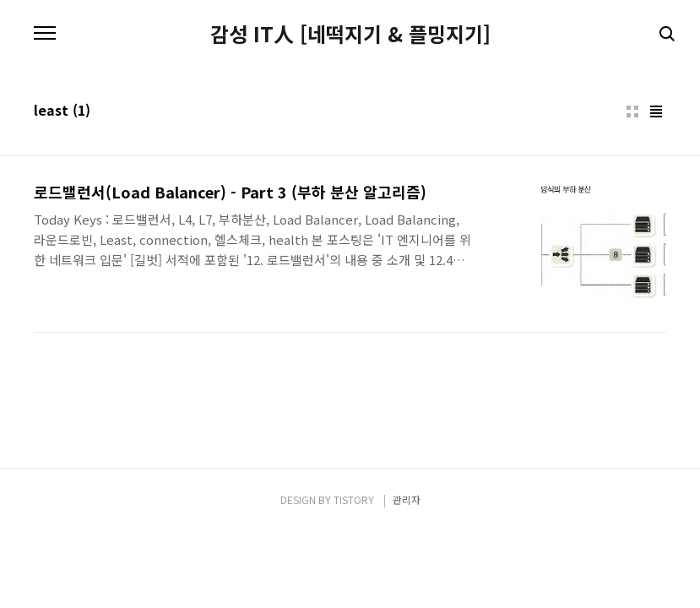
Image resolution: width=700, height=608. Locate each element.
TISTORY (354, 499)
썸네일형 (632, 111)
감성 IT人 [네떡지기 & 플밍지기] (350, 34)
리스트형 (656, 111)
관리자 (407, 499)
